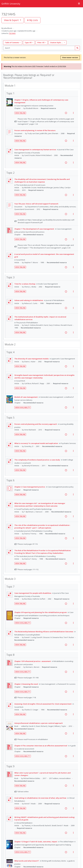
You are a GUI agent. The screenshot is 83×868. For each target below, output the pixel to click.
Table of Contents (12, 43)
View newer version (70, 57)
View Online (20, 113)
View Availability (23, 407)
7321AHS (12, 33)
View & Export (12, 20)
